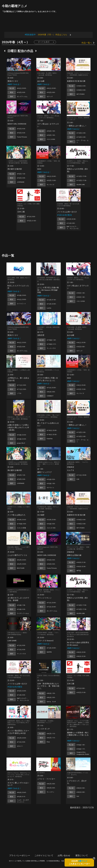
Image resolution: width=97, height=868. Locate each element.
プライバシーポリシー (20, 855)
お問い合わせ (64, 855)
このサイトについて (44, 855)
